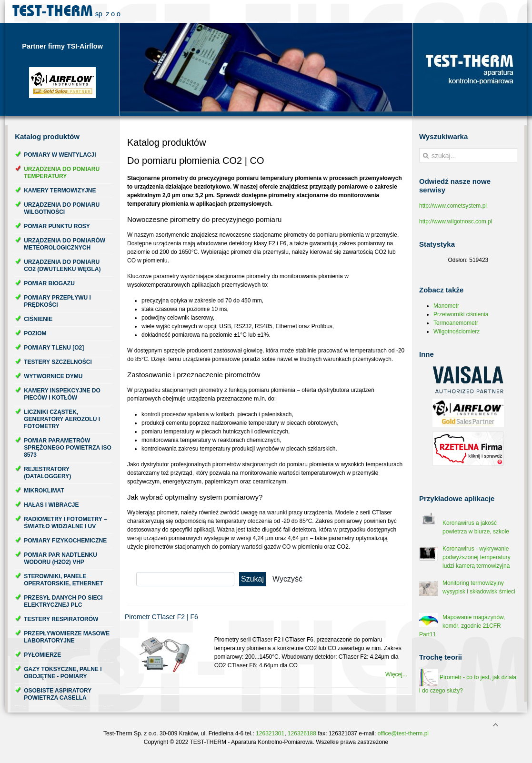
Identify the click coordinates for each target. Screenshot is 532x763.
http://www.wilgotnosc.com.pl (456, 221)
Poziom (35, 333)
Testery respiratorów (61, 619)
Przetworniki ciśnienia (461, 314)
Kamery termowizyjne (60, 191)
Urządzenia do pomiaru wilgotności (62, 208)
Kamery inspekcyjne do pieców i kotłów (62, 394)
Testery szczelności (58, 362)
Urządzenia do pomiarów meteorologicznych (65, 244)
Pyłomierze (42, 655)
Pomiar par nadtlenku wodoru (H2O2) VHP (60, 558)
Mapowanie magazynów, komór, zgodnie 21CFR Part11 (462, 626)
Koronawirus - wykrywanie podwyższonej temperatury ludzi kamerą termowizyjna (477, 557)
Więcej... (396, 674)
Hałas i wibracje (51, 505)
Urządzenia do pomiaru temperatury (62, 173)
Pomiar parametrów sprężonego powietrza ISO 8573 (68, 448)
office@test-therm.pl (403, 733)
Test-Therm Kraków (67, 11)
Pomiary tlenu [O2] (54, 348)
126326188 (302, 733)
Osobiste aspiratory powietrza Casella (58, 694)
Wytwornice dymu (53, 376)
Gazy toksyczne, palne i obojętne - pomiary (63, 673)
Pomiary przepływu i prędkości (57, 301)
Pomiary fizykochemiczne (65, 541)
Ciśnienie (38, 319)
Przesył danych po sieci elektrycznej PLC (63, 601)
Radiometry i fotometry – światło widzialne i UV (65, 523)
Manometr (446, 306)
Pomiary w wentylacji (60, 155)
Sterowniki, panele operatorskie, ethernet (63, 580)
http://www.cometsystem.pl (453, 206)
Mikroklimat (44, 491)
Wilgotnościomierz (457, 331)
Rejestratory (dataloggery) (47, 473)
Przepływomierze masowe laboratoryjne (67, 637)
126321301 (270, 733)
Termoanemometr (456, 323)
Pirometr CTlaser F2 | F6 (161, 617)
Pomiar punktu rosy (57, 226)
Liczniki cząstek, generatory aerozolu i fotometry (62, 419)
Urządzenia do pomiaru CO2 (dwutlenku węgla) (62, 266)
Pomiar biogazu (49, 283)
